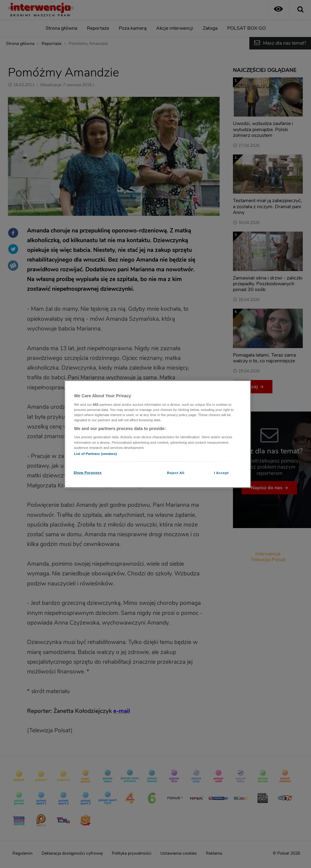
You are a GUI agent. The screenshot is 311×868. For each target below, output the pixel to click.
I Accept (221, 473)
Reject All (176, 473)
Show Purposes (88, 472)
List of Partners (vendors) (96, 453)
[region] (158, 434)
